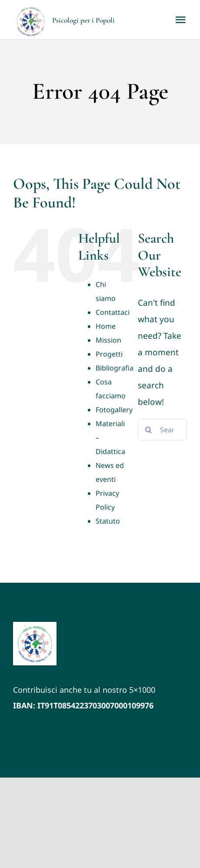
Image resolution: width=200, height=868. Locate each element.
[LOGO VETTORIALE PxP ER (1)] (35, 626)
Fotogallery (114, 410)
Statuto (108, 521)
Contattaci (113, 312)
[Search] (149, 430)
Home (106, 326)
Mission (108, 340)
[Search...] (162, 430)
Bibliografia (115, 368)
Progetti (109, 354)
